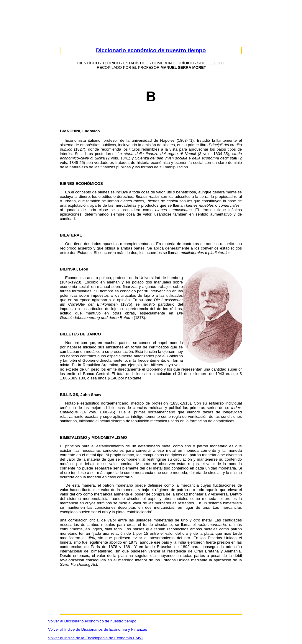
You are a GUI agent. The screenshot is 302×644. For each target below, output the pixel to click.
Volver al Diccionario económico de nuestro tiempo (92, 621)
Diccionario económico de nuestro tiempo (151, 50)
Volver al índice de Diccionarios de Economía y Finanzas (98, 629)
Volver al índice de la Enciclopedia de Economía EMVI (95, 638)
